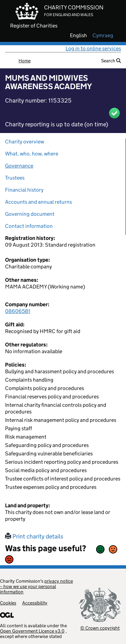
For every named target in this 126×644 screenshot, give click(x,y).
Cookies (8, 603)
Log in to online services (93, 48)
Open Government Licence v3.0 (32, 631)
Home (25, 61)
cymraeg (103, 36)
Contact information (29, 226)
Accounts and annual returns (38, 202)
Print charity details (34, 536)
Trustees (15, 178)
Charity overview (25, 142)
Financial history (24, 190)
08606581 (18, 311)
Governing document (30, 214)
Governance (19, 166)
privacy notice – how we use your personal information (36, 586)
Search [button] (111, 61)
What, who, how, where (32, 154)
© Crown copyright (100, 628)
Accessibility (35, 603)
